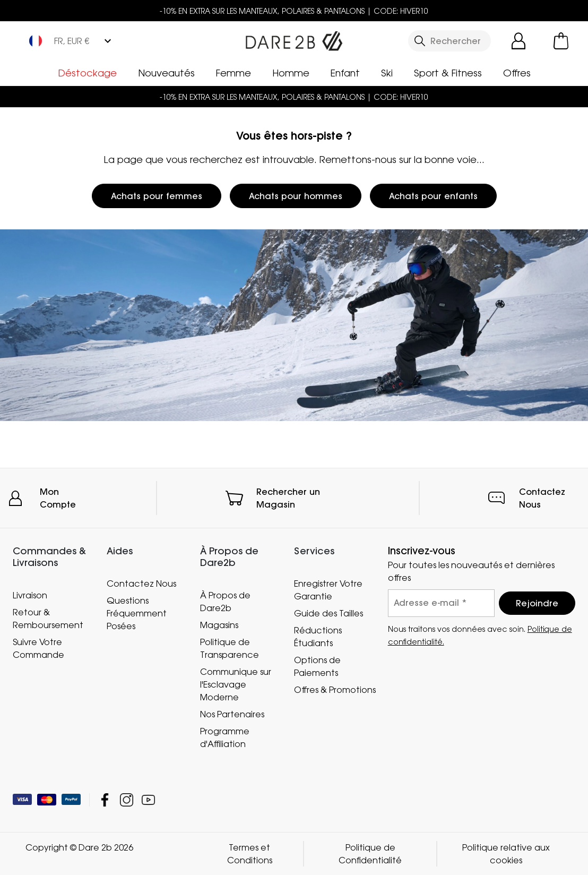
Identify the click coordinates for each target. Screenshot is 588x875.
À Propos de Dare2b (225, 602)
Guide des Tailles (328, 613)
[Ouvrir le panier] (561, 41)
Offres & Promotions (335, 690)
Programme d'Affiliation (225, 737)
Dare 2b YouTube (148, 800)
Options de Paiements (317, 666)
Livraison (30, 595)
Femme (234, 73)
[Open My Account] (518, 41)
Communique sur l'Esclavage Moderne (236, 684)
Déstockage (87, 73)
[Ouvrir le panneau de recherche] (449, 41)
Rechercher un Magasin (288, 498)
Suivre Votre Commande (38, 648)
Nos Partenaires (232, 714)
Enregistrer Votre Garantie (328, 590)
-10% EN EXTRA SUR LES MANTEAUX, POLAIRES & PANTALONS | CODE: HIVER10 (294, 11)
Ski (387, 73)
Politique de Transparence (230, 648)
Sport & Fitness (448, 73)
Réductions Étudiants (318, 637)
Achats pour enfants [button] (433, 196)
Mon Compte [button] (58, 498)
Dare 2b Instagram (127, 800)
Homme (291, 73)
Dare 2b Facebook (105, 800)
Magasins (219, 625)
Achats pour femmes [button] (157, 196)
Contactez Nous (141, 584)
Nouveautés (166, 73)
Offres (517, 73)
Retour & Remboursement (48, 619)
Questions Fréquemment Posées (137, 613)
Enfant (345, 73)
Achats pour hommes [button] (296, 196)
